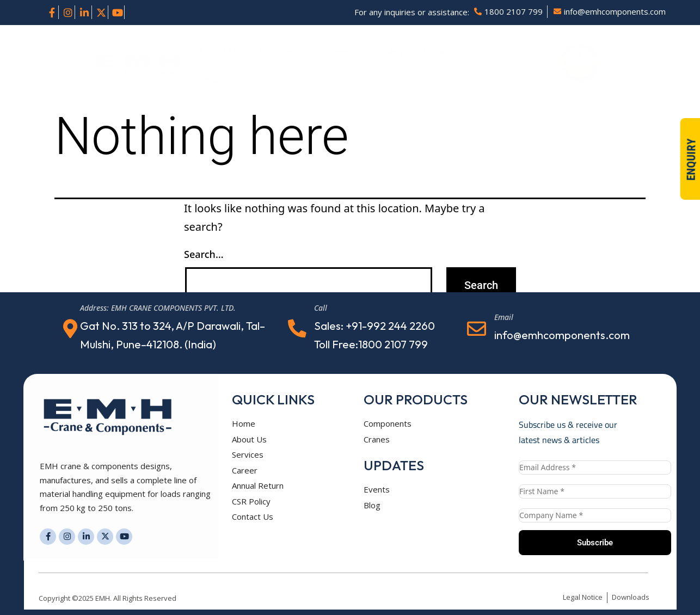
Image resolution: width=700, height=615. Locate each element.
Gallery (388, 51)
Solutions (281, 51)
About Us (219, 51)
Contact (222, 82)
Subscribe (595, 543)
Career (336, 51)
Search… (204, 254)
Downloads (449, 51)
